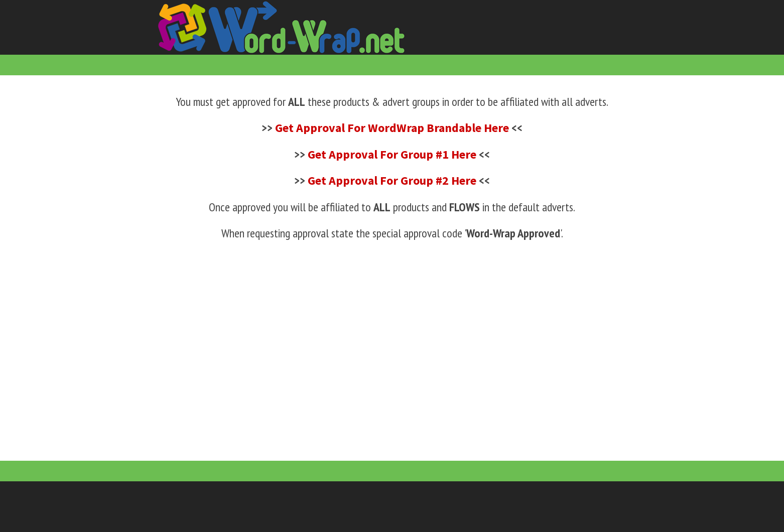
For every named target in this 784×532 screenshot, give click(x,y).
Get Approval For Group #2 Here (392, 180)
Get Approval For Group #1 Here (392, 154)
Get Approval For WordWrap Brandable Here (392, 128)
